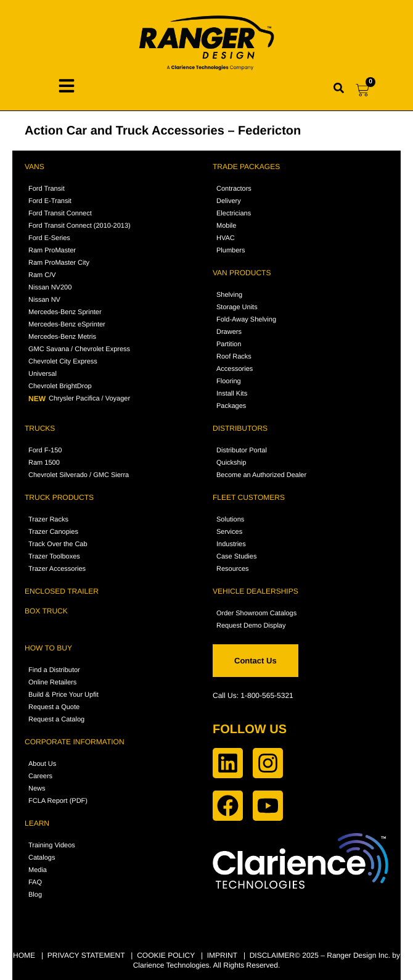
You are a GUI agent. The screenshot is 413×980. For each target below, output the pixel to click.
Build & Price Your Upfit (63, 695)
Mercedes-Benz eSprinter (67, 325)
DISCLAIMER (272, 955)
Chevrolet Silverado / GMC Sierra (79, 475)
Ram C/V (42, 275)
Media (38, 870)
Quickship (231, 463)
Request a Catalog (56, 720)
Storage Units (237, 307)
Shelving (229, 295)
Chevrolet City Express (63, 362)
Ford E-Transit (50, 201)
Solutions (230, 520)
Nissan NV (44, 300)
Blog (35, 895)
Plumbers (231, 251)
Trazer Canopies (53, 532)
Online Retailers (52, 683)
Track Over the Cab (58, 544)
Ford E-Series (49, 238)
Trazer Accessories (57, 569)
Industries (231, 544)
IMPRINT (222, 955)
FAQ (35, 882)
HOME (24, 955)
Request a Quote (54, 707)
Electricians (234, 214)
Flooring (229, 381)
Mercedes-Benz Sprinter (65, 312)
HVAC (226, 238)
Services (229, 532)
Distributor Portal (242, 451)
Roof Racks (234, 357)
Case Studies (236, 557)
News (37, 789)
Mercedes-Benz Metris (62, 337)
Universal (43, 374)
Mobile (226, 226)
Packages (231, 406)
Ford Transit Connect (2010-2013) (80, 226)
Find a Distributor (54, 670)
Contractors (234, 189)
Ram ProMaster (52, 251)
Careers (40, 776)
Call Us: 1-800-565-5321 (253, 696)
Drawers (229, 332)
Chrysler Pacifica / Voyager (79, 399)
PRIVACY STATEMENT (86, 955)
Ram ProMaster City (59, 263)
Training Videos (52, 845)
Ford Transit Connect (60, 214)
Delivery (229, 201)
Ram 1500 (44, 463)
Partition (229, 344)
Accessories (235, 369)
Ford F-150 (45, 451)
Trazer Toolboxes (54, 557)
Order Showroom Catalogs (256, 613)
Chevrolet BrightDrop (60, 386)
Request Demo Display (251, 626)
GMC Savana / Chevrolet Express (79, 349)
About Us (42, 764)
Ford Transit (47, 189)
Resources (233, 569)
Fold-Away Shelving (246, 320)
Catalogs (42, 858)
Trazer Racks (48, 520)
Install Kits (232, 394)
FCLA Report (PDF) (58, 801)
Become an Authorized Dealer (261, 475)
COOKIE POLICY (166, 955)
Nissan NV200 (50, 288)
